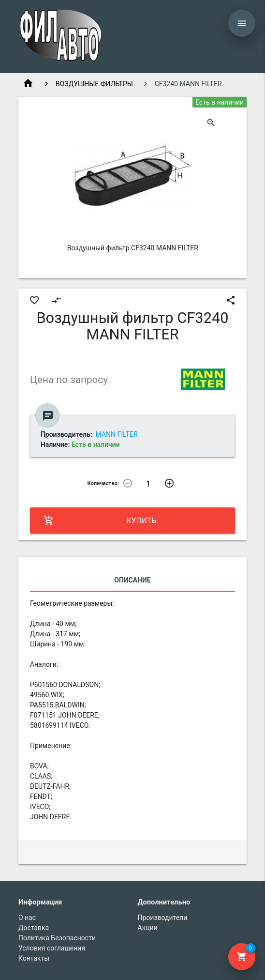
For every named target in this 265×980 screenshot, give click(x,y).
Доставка (34, 928)
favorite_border (34, 300)
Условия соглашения (52, 948)
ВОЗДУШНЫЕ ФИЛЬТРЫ (94, 84)
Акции (148, 928)
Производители (163, 918)
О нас (27, 918)
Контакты (34, 958)
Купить (100, 521)
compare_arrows (57, 300)
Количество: (103, 483)
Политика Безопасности (57, 938)
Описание (132, 580)
